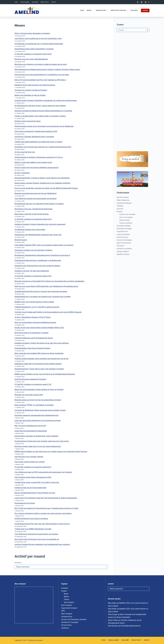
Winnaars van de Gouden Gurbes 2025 (29, 395)
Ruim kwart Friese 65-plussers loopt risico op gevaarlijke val (37, 539)
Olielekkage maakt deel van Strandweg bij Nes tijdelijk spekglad (38, 364)
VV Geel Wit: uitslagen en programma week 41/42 (33, 384)
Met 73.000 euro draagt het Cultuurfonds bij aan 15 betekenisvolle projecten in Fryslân (46, 508)
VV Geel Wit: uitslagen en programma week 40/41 (33, 467)
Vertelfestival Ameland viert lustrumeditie (30, 230)
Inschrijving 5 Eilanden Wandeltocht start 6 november (34, 137)
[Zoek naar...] (131, 30)
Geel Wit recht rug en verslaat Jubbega (29, 457)
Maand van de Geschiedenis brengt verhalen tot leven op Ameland (39, 390)
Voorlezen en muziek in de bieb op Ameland (31, 90)
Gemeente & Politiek (124, 229)
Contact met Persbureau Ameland (74, 619)
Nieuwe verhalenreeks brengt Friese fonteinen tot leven (35, 493)
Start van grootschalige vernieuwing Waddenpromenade (35, 322)
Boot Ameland (67, 605)
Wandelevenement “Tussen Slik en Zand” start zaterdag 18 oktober (39, 369)
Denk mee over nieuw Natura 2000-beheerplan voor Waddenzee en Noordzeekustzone (46, 286)
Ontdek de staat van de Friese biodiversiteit (30, 488)
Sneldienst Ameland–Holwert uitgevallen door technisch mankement (40, 224)
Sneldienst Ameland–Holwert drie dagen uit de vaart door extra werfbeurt (42, 343)
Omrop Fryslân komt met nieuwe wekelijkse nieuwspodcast (37, 168)
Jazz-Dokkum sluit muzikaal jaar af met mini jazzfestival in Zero (38, 38)
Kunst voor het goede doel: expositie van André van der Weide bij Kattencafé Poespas (46, 188)
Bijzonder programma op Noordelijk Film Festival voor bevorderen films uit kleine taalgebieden (49, 281)
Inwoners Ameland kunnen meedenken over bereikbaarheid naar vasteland (42, 544)
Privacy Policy (45, 2)
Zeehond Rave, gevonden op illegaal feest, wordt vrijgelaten (36, 436)
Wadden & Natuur (123, 254)
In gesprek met (122, 231)
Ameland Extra (102, 10)
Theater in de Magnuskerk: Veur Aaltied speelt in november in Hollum (40, 116)
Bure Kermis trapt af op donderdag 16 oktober (32, 333)
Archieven (18, 563)
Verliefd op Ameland (124, 249)
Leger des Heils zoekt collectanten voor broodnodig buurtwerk (38, 421)
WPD (63, 611)
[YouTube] (146, 2)
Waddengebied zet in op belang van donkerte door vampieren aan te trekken (43, 297)
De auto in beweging (22, 173)
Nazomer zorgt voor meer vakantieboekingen (31, 59)
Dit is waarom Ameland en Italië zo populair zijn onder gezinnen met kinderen (43, 513)
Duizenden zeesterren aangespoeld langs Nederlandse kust (37, 415)
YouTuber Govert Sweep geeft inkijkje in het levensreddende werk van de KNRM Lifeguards (48, 312)
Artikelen (120, 206)
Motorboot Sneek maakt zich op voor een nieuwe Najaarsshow (38, 446)
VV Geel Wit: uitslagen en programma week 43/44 (33, 219)
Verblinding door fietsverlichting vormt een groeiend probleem (38, 266)
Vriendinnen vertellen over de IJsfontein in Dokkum (34, 250)
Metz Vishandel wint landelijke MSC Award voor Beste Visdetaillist (39, 353)
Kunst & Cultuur (122, 237)
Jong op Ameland (123, 234)
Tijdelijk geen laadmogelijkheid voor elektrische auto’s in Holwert (38, 142)
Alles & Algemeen (123, 200)
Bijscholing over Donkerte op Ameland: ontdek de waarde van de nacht (41, 64)
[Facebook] (138, 2)
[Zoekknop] (147, 30)
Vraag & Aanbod (25, 2)
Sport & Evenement (124, 243)
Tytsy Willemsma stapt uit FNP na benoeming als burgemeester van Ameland (43, 472)
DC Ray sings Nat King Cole (25, 152)
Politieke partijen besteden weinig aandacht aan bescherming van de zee (41, 359)
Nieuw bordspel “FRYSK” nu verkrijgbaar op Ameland (34, 405)
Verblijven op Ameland (120, 10)
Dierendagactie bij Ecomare (25, 503)
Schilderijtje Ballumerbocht (131, 626)
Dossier (120, 212)
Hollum (67, 599)
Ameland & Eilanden (124, 203)
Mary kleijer (112, 603)
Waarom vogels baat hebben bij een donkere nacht (33, 162)
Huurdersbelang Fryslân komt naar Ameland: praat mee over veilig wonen (42, 441)
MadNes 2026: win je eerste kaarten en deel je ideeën (34, 302)
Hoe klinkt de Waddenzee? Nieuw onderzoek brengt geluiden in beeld (40, 410)
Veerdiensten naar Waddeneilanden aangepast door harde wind (38, 235)
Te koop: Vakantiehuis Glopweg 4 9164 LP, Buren (33, 317)
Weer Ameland (67, 614)
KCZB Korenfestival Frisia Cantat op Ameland (31, 519)
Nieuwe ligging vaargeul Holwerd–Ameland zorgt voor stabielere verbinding (42, 183)
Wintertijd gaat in (21, 240)
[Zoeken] (149, 2)
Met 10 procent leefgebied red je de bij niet (30, 426)
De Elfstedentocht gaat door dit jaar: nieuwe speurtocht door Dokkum (40, 106)
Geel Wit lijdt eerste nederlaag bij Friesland (30, 379)
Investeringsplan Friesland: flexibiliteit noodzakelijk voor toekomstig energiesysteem (46, 101)
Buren (66, 594)
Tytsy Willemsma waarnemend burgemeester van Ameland (36, 534)
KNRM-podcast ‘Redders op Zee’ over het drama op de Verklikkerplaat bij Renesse (45, 374)
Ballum (66, 597)
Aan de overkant (123, 197)
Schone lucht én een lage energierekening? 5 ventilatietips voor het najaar (42, 75)
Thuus (16, 2)
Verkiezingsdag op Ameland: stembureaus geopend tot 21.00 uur (39, 157)
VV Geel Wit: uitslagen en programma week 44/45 (33, 54)
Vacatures (134, 10)
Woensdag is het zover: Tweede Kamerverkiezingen (34, 209)
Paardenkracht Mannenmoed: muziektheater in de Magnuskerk (38, 260)
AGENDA (145, 10)
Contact (54, 2)
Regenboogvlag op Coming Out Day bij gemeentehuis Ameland (38, 400)
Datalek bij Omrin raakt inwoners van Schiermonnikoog (35, 85)
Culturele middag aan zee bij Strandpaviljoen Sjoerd (34, 338)
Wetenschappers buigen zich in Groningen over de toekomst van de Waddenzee (44, 126)
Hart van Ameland (126, 217)
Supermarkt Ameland (69, 608)
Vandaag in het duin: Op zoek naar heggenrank (32, 271)
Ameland (65, 588)
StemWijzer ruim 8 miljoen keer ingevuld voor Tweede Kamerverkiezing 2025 (43, 147)
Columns (120, 209)
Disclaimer (35, 2)
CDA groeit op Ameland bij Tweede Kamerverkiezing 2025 (36, 131)
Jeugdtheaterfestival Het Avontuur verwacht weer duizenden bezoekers (41, 291)
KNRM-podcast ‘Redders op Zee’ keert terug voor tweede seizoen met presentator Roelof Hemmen (51, 452)
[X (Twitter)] (142, 2)
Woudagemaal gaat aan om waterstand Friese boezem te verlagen (39, 204)
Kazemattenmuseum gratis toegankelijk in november (34, 49)
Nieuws (90, 10)
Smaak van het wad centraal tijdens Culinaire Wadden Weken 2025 (39, 328)
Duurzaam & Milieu (124, 226)
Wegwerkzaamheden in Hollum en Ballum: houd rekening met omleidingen (42, 178)
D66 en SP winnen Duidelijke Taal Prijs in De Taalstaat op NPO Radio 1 (40, 80)
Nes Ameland (69, 602)
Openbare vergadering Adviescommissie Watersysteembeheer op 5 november (43, 111)
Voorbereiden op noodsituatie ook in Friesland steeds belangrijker (39, 44)
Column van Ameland (127, 214)
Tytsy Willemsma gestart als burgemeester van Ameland (35, 199)
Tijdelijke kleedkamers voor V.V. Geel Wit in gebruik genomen (37, 307)
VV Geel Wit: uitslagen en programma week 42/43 (33, 276)
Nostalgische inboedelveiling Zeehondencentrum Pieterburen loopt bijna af (42, 255)
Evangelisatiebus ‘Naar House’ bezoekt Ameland (32, 348)
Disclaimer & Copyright (70, 622)
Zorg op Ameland (126, 223)
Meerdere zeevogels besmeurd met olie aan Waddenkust (36, 193)
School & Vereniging (124, 240)
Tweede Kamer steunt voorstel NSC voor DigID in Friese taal (37, 482)
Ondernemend (125, 220)
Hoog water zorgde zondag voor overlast (30, 462)
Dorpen (64, 591)
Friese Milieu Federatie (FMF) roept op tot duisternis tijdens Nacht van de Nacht (44, 245)
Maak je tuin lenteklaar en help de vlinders (30, 95)
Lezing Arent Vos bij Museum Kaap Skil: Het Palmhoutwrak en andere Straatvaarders (46, 498)
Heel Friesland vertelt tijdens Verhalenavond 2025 (33, 477)
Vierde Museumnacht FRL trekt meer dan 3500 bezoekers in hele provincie (42, 524)
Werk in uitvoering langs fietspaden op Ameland (32, 33)
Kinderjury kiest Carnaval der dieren (28, 121)
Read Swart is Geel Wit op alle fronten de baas (32, 214)
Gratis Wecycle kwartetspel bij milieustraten (31, 431)
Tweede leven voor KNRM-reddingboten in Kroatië (33, 529)
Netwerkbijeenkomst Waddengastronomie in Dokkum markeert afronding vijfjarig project (47, 70)
